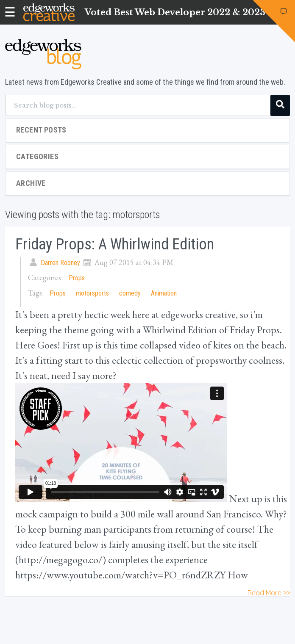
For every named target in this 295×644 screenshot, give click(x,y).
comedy (130, 293)
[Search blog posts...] (138, 105)
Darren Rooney (60, 263)
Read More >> (269, 593)
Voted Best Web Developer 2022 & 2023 (175, 12)
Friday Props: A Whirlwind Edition (115, 244)
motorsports (92, 293)
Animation (164, 293)
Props (77, 278)
